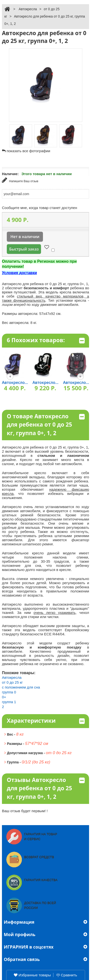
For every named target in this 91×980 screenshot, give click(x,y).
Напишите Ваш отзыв (20, 180)
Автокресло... (15, 382)
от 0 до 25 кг (12, 682)
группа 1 (9, 702)
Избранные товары (32, 975)
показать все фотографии (28, 151)
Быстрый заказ (24, 249)
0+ (4, 697)
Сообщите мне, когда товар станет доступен (40, 208)
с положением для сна (21, 687)
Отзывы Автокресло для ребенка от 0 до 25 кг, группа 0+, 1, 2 (46, 788)
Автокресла (28, 9)
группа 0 (9, 692)
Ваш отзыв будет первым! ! (25, 811)
